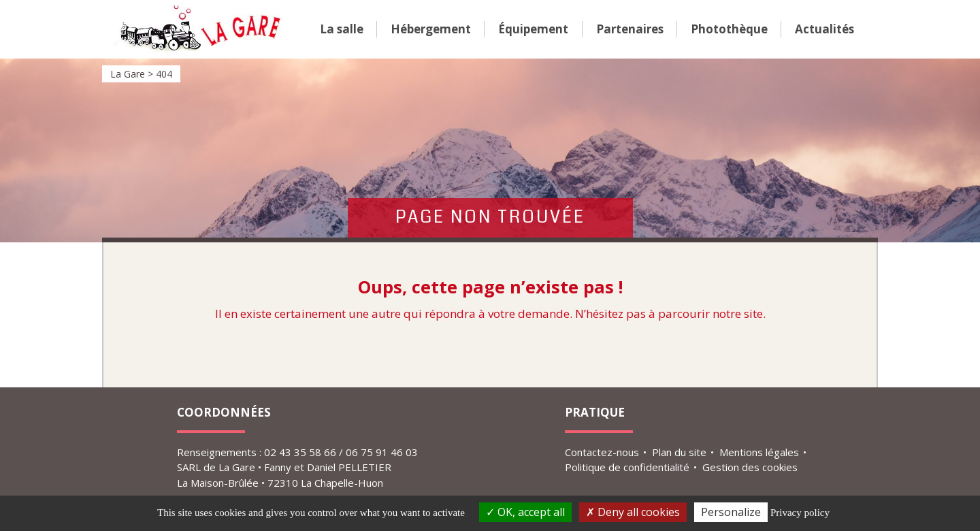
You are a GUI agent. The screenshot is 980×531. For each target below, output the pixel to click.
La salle (342, 29)
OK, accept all (525, 512)
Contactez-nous (602, 452)
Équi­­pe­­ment (533, 29)
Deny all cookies (633, 512)
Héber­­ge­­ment (431, 29)
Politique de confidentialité (627, 467)
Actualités (824, 29)
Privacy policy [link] (800, 513)
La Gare (199, 29)
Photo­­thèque (729, 29)
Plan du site (679, 452)
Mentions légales (759, 452)
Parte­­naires (630, 29)
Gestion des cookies (750, 467)
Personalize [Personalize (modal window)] (731, 512)
